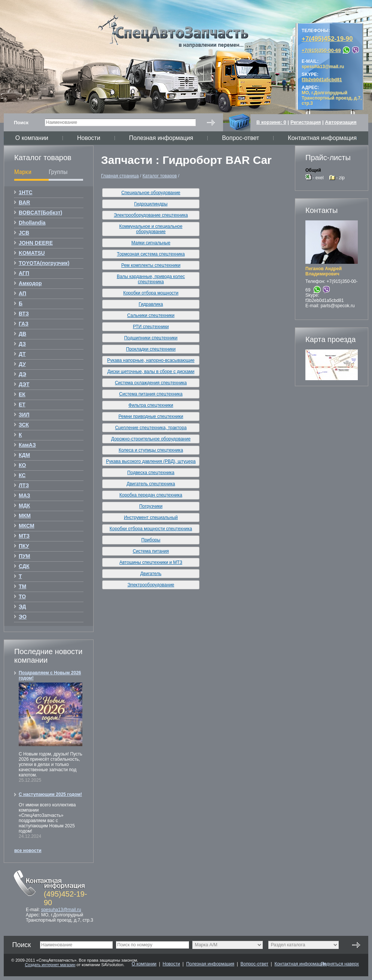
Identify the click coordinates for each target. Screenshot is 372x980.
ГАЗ (24, 324)
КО (22, 465)
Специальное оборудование (151, 193)
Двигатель (151, 574)
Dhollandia (32, 223)
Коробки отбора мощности (151, 293)
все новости (28, 851)
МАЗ (25, 495)
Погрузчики (151, 506)
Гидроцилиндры (151, 204)
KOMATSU (32, 253)
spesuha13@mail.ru (61, 910)
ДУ (22, 364)
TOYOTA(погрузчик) (44, 263)
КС (22, 475)
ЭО (23, 617)
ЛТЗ (24, 485)
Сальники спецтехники (151, 315)
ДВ (22, 334)
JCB (24, 233)
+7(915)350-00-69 (321, 50)
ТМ (22, 586)
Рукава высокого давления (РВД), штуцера (151, 461)
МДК (24, 506)
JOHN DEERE (36, 243)
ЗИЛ (24, 415)
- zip (337, 178)
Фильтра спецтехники (151, 405)
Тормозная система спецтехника (151, 254)
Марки (23, 172)
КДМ (24, 455)
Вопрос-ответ (240, 138)
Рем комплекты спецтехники (151, 265)
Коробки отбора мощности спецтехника (151, 529)
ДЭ (22, 374)
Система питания (151, 551)
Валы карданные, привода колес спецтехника (151, 279)
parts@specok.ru (338, 306)
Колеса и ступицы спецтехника (151, 450)
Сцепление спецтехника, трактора (151, 428)
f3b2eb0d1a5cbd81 (325, 300)
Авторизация (341, 122)
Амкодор (30, 283)
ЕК (22, 394)
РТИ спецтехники (151, 327)
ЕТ (22, 404)
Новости (89, 138)
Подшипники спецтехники (151, 338)
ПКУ (24, 546)
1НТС (26, 192)
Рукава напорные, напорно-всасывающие (151, 360)
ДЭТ (24, 384)
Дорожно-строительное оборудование (151, 439)
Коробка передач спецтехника (151, 495)
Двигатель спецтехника (151, 484)
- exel (315, 178)
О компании (32, 138)
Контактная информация (322, 138)
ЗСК (24, 425)
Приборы (151, 540)
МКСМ (27, 526)
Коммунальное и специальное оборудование (151, 229)
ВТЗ (24, 314)
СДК (24, 566)
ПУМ (24, 556)
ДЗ (22, 344)
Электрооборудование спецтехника (151, 215)
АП (22, 293)
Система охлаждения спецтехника (151, 383)
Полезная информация (161, 138)
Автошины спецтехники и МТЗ (151, 562)
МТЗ (24, 536)
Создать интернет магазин (50, 965)
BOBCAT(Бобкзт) (40, 213)
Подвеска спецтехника (151, 473)
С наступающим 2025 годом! (50, 794)
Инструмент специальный (151, 518)
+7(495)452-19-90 (327, 39)
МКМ (25, 516)
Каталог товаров (160, 176)
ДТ (22, 354)
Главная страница (120, 176)
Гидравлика (151, 304)
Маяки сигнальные (151, 243)
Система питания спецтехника (151, 394)
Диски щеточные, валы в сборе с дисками (151, 372)
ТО (22, 596)
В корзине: (271, 122)
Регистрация (306, 122)
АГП (24, 273)
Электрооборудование (151, 585)
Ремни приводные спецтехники (151, 416)
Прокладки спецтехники (151, 349)
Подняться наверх (340, 964)
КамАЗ (27, 445)
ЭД (22, 607)
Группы (58, 172)
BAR (24, 202)
